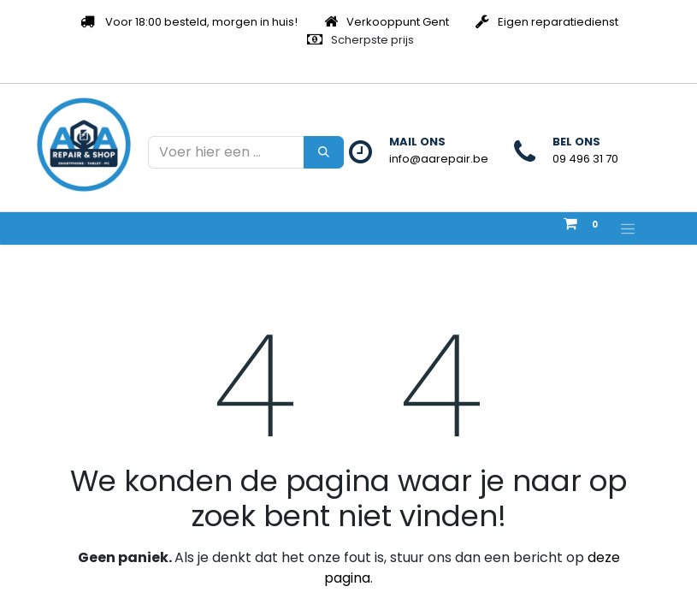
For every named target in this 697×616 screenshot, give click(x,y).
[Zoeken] (324, 152)
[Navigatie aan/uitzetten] (628, 228)
